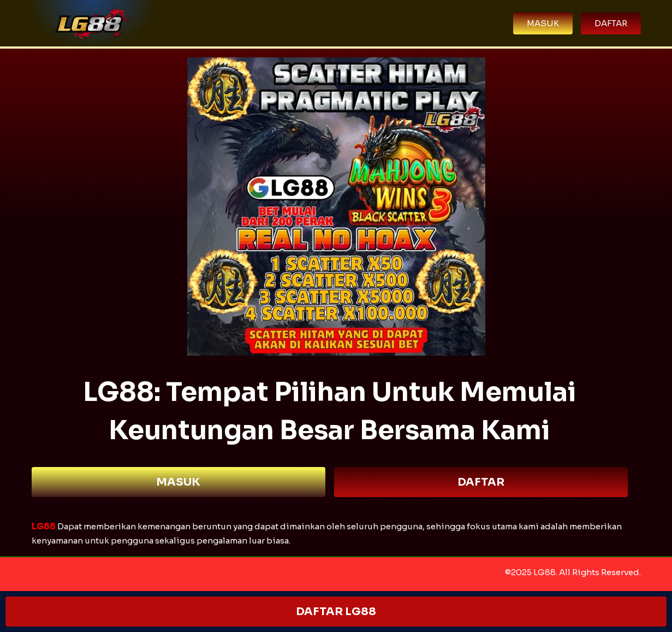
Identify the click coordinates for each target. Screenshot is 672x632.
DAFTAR (481, 482)
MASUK (178, 482)
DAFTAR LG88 (336, 612)
